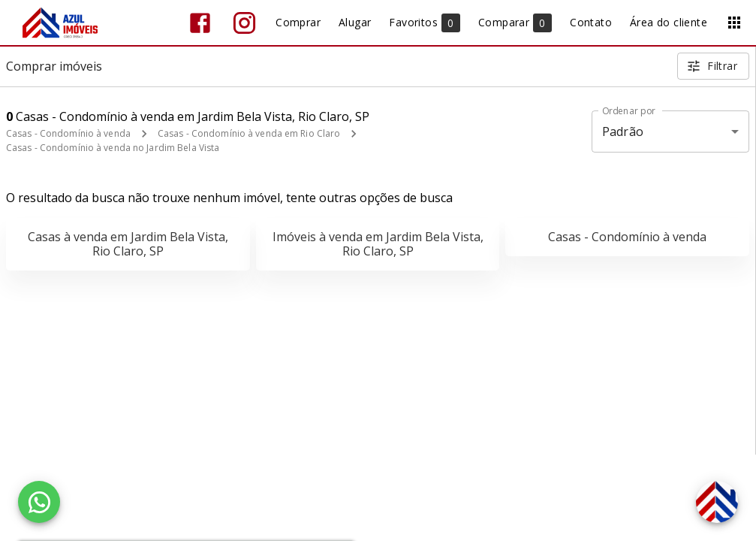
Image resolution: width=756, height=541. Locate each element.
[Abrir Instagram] (244, 23)
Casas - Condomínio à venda (68, 133)
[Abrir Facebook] (200, 23)
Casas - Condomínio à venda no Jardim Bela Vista (113, 148)
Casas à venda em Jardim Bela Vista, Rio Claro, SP (128, 244)
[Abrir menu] (734, 23)
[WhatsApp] (39, 502)
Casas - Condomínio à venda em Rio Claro (249, 133)
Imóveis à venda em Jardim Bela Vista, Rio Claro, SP (378, 244)
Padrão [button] (623, 131)
